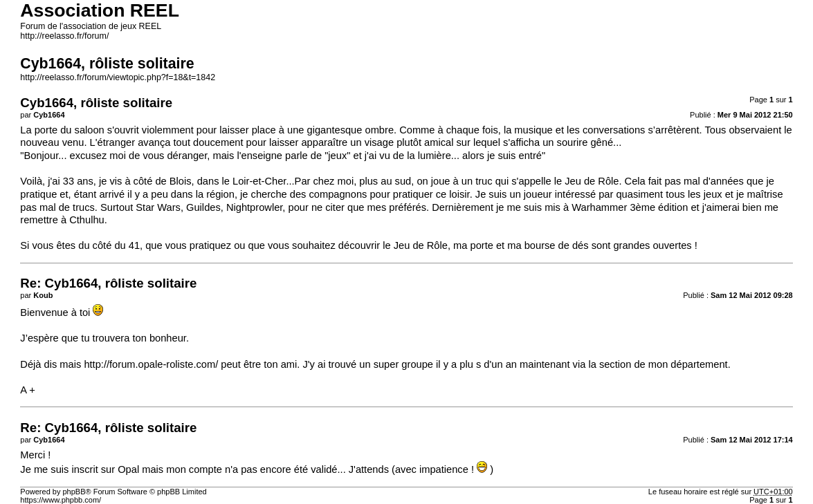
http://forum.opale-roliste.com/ (151, 364)
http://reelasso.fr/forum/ (64, 36)
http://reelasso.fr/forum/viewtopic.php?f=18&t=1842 (118, 77)
